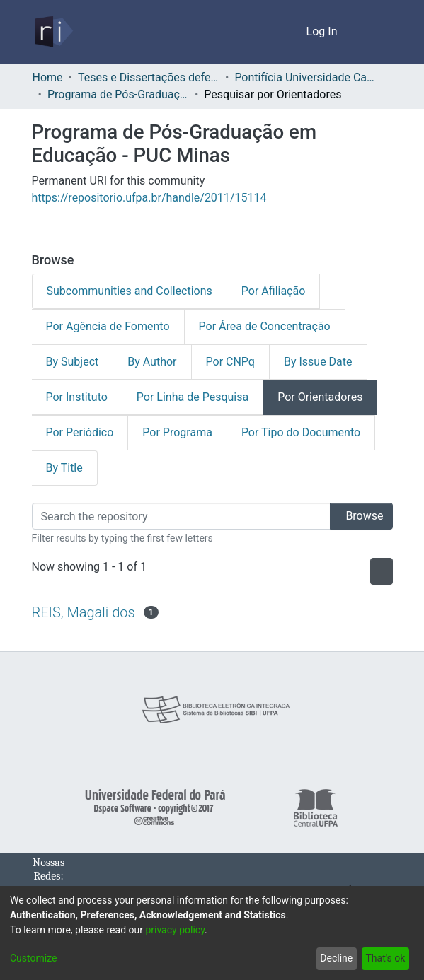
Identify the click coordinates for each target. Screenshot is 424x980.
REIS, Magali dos (84, 612)
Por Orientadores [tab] (318, 397)
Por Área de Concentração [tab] (263, 327)
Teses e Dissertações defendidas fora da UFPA (151, 78)
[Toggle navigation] (373, 32)
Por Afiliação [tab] (265, 291)
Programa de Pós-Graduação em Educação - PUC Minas (120, 95)
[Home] (53, 32)
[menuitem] (294, 32)
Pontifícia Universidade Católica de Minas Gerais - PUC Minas (309, 78)
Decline (333, 958)
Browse (356, 516)
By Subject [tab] (73, 362)
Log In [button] (323, 32)
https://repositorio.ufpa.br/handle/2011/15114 (147, 198)
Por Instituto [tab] (77, 397)
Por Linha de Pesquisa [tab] (191, 397)
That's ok (384, 958)
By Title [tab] (65, 468)
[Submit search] (274, 32)
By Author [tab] (154, 362)
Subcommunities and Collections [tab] (126, 291)
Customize (33, 958)
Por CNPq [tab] (233, 362)
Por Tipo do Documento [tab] (298, 433)
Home (48, 78)
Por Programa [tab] (176, 433)
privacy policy (182, 930)
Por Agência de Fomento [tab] (108, 327)
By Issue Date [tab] (322, 362)
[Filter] (176, 516)
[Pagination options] (378, 571)
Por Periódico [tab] (79, 433)
